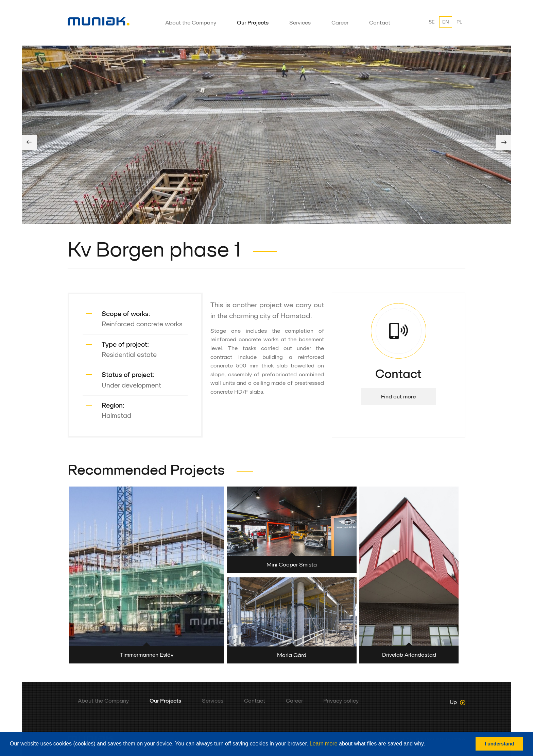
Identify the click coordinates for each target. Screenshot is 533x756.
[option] (266, 135)
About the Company (191, 23)
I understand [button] (499, 744)
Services (300, 23)
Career (340, 23)
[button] (428, 744)
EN (446, 22)
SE (432, 22)
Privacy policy (341, 701)
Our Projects (253, 23)
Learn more (324, 744)
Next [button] (504, 142)
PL (459, 22)
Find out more (398, 397)
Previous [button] (29, 142)
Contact (380, 23)
